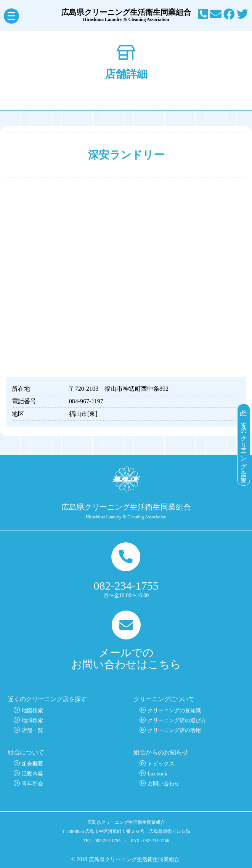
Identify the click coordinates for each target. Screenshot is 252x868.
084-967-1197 (86, 401)
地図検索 (32, 711)
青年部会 (32, 784)
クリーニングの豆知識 (174, 711)
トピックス (161, 764)
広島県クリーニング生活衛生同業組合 (126, 15)
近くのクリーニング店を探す (244, 445)
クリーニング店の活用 (174, 730)
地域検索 (32, 720)
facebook (157, 774)
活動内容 (32, 774)
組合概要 (32, 764)
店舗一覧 (32, 730)
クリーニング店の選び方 (177, 720)
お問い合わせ (164, 784)
